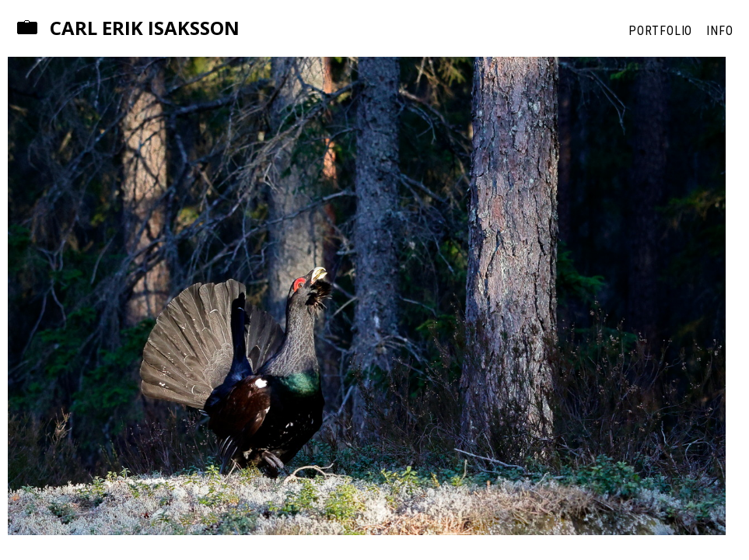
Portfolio (660, 31)
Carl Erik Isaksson (145, 28)
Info (720, 31)
